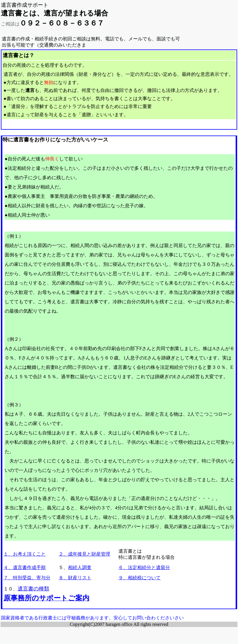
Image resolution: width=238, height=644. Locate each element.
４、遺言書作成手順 (25, 567)
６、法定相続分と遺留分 (144, 567)
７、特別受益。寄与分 (27, 578)
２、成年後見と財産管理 (84, 554)
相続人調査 (80, 567)
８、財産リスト (75, 578)
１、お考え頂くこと (25, 554)
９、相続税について (140, 578)
